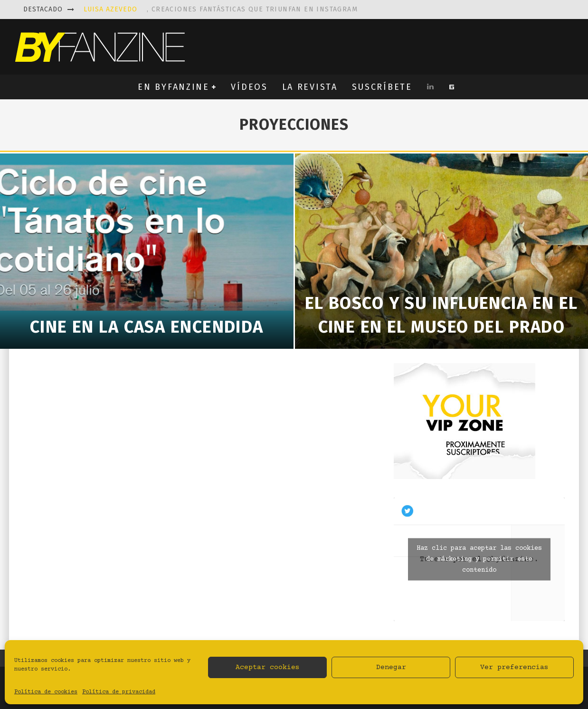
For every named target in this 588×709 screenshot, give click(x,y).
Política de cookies (46, 692)
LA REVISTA (310, 87)
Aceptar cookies (268, 667)
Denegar (391, 667)
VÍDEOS (249, 87)
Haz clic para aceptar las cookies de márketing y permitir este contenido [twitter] (479, 559)
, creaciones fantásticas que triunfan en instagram (221, 9)
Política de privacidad (119, 692)
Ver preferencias (514, 667)
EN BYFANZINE (173, 87)
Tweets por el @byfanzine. (479, 560)
